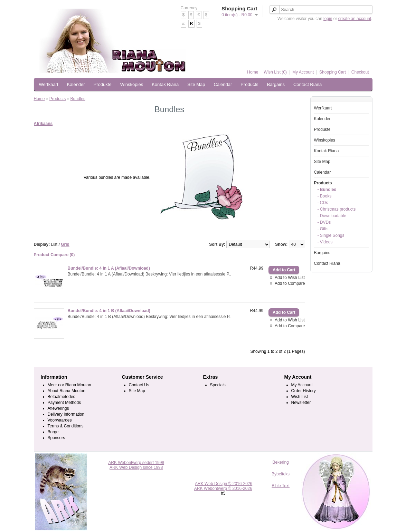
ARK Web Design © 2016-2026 (224, 484)
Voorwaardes (60, 420)
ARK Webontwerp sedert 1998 (136, 463)
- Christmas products (337, 209)
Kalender (76, 84)
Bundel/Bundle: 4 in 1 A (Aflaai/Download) (109, 268)
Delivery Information (66, 414)
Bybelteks (281, 474)
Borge (53, 432)
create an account (355, 19)
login (328, 19)
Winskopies (132, 84)
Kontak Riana (165, 84)
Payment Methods (64, 403)
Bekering (280, 462)
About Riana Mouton (67, 391)
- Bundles (327, 190)
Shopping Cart (333, 72)
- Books (325, 196)
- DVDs (324, 222)
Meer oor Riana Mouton (69, 385)
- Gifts (323, 229)
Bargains (276, 84)
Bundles (78, 99)
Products (249, 84)
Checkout (360, 72)
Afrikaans (43, 124)
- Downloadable (332, 216)
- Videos (325, 242)
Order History (304, 391)
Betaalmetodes (62, 397)
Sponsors (56, 438)
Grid (65, 244)
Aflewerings (58, 408)
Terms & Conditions (66, 426)
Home (253, 72)
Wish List (300, 397)
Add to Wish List (290, 278)
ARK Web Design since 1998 (136, 467)
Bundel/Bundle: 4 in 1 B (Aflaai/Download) (109, 311)
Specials (218, 385)
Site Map (196, 84)
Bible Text (281, 486)
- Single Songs (331, 235)
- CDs (323, 203)
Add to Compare (290, 283)
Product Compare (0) (54, 255)
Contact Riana (308, 84)
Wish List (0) (275, 72)
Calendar (223, 84)
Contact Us (139, 385)
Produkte (103, 84)
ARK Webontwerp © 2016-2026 (223, 489)
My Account (303, 72)
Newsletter (301, 403)
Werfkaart (49, 84)
